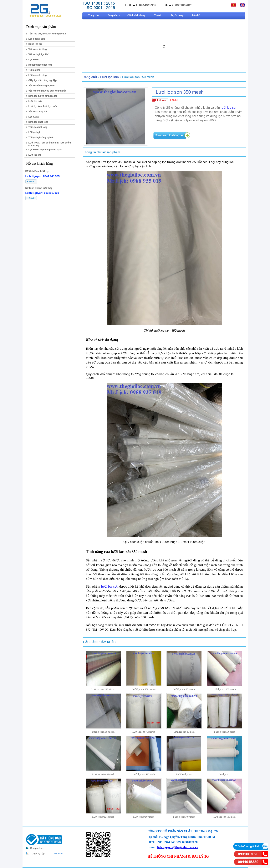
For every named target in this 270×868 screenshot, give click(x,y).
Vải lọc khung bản (38, 112)
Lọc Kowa (34, 117)
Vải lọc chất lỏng (38, 49)
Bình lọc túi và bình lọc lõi (43, 96)
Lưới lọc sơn (35, 101)
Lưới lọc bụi (35, 155)
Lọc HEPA (34, 60)
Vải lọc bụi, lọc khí (38, 54)
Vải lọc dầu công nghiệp (42, 86)
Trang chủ (90, 77)
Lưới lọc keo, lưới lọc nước (43, 106)
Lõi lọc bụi (34, 132)
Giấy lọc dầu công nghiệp (43, 80)
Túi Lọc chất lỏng (38, 127)
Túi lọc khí (34, 70)
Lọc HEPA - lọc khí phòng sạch (45, 150)
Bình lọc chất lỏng (38, 122)
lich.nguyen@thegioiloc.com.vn (178, 847)
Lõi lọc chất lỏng (38, 75)
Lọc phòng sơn (37, 39)
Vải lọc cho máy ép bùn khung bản (48, 91)
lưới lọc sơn (229, 108)
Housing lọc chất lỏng (41, 65)
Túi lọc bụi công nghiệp (41, 138)
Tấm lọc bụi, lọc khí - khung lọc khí (48, 34)
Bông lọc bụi (35, 44)
